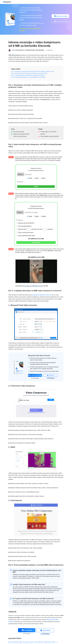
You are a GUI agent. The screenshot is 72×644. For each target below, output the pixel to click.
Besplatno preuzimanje (61, 16)
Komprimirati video (30, 50)
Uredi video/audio (40, 50)
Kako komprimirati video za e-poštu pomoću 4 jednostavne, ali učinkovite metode (33, 642)
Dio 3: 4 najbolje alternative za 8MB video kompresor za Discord (28, 75)
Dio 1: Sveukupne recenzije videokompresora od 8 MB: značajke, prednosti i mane (33, 71)
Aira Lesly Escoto (20, 50)
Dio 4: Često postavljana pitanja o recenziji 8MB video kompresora (28, 77)
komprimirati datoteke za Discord (42, 295)
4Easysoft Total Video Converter (39, 356)
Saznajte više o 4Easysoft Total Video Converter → (30, 30)
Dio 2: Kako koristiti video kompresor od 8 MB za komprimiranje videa (29, 73)
